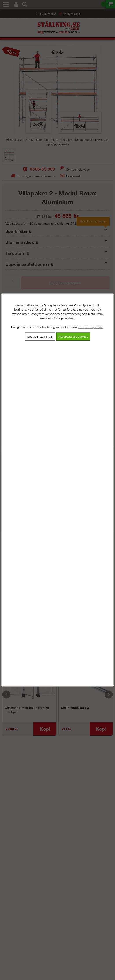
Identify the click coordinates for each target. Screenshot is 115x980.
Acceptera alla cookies (73, 337)
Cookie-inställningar (40, 337)
